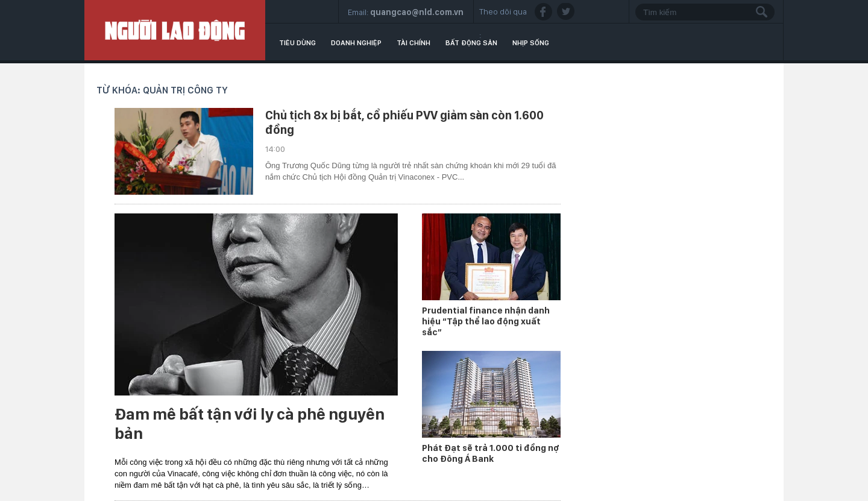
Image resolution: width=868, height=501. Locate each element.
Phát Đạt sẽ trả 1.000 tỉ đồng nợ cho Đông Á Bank (491, 453)
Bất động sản (471, 43)
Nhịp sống (531, 43)
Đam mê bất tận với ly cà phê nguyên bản (250, 424)
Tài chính (414, 43)
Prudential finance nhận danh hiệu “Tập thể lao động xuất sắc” (486, 321)
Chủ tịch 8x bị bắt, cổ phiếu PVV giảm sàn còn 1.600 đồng (404, 122)
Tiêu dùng (297, 43)
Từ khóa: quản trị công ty (162, 90)
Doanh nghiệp (356, 43)
